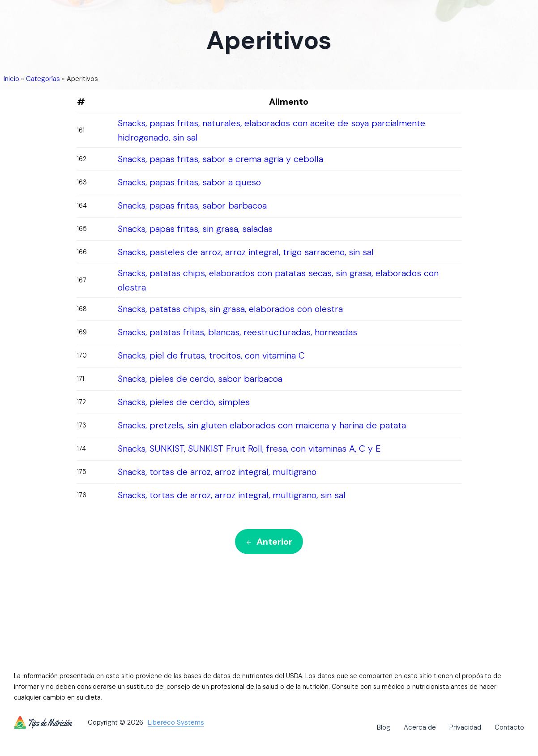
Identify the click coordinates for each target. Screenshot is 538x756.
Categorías (43, 79)
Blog (384, 727)
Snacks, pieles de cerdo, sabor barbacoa (200, 379)
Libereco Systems (176, 723)
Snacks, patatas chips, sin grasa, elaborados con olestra (230, 309)
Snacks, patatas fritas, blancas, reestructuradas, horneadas (237, 332)
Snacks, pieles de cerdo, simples (184, 402)
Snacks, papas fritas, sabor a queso (189, 182)
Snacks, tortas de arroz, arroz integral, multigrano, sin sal (232, 495)
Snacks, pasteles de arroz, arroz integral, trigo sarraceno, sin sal (246, 252)
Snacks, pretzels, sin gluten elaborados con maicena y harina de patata (262, 425)
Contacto (509, 727)
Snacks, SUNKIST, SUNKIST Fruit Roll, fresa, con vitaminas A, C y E (249, 448)
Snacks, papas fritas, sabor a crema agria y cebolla (220, 159)
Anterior (269, 542)
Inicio (11, 79)
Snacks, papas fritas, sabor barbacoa (192, 205)
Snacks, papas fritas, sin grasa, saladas (195, 229)
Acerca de (420, 727)
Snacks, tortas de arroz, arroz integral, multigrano (217, 472)
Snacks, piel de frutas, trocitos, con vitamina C (211, 355)
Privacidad (465, 727)
